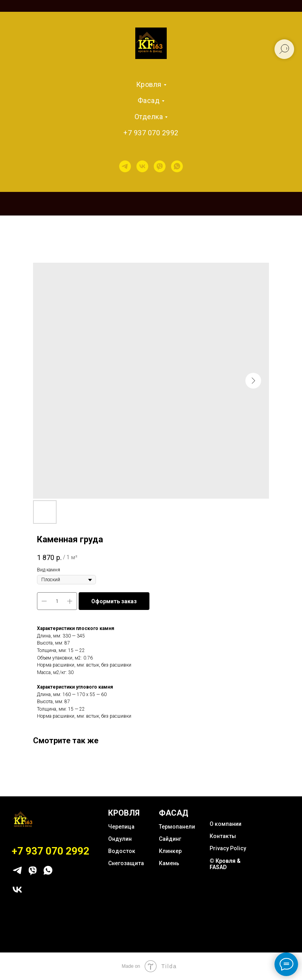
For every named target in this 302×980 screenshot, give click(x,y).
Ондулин (120, 839)
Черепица (121, 827)
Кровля (149, 84)
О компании (226, 824)
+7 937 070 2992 (151, 133)
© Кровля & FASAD (225, 864)
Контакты (223, 836)
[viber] (160, 166)
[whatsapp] (177, 166)
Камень (169, 863)
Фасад (149, 100)
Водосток (122, 851)
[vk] (142, 166)
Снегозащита (126, 863)
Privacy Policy (228, 848)
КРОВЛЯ (124, 813)
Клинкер (170, 851)
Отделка (149, 117)
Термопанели (177, 827)
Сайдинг (170, 839)
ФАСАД (174, 813)
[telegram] (125, 166)
